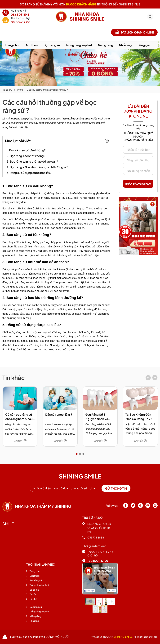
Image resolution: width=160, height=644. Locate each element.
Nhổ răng (125, 45)
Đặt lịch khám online (134, 32)
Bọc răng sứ (52, 45)
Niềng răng (106, 45)
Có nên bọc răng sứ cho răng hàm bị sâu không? (19, 417)
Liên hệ (88, 54)
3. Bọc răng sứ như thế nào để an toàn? (32, 161)
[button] (77, 454)
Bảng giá (144, 45)
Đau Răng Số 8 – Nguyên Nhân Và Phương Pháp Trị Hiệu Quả (100, 417)
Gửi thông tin (116, 488)
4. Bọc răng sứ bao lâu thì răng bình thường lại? (37, 167)
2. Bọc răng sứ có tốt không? (26, 156)
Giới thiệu (31, 45)
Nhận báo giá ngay (138, 184)
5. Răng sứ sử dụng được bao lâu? (29, 173)
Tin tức (72, 54)
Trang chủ (12, 45)
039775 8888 (93, 538)
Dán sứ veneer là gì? (59, 414)
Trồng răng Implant (79, 45)
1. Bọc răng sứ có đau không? (26, 150)
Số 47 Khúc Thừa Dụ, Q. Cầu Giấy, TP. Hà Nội (97, 528)
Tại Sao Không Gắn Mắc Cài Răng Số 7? (139, 417)
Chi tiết (20, 441)
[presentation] (148, 378)
